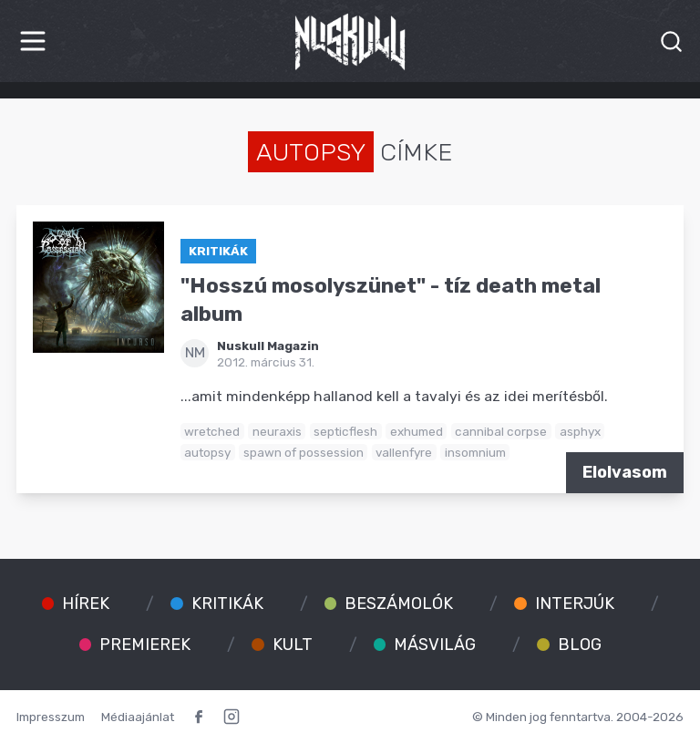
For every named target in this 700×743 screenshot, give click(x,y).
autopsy (207, 452)
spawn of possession (304, 452)
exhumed (417, 431)
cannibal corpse (501, 431)
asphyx (580, 431)
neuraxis (277, 431)
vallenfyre (404, 452)
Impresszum (51, 717)
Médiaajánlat (138, 717)
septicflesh (345, 431)
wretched (212, 431)
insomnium (475, 452)
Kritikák (218, 251)
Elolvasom (625, 472)
